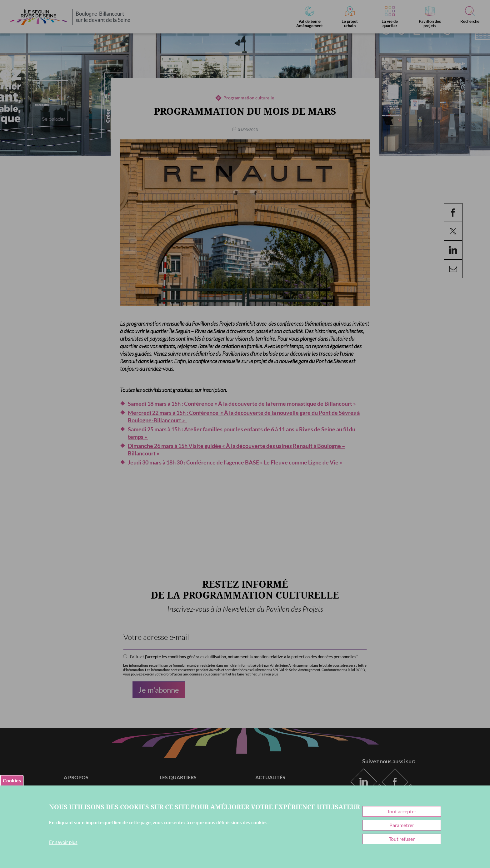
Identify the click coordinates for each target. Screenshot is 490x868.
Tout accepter (402, 811)
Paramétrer (402, 825)
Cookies (12, 780)
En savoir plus (63, 842)
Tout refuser (402, 839)
